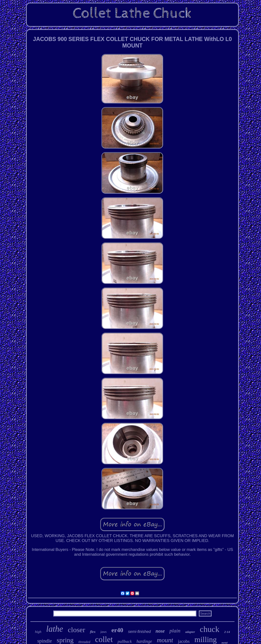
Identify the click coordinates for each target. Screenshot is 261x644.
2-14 (227, 632)
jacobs (184, 641)
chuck (210, 629)
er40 (117, 630)
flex (93, 632)
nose (160, 631)
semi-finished (139, 632)
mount (165, 640)
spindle (45, 641)
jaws (104, 632)
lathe (55, 629)
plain (175, 631)
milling (206, 639)
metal (224, 643)
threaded (84, 642)
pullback (125, 641)
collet (104, 639)
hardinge (144, 641)
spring (65, 640)
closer (77, 630)
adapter (190, 632)
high (38, 632)
